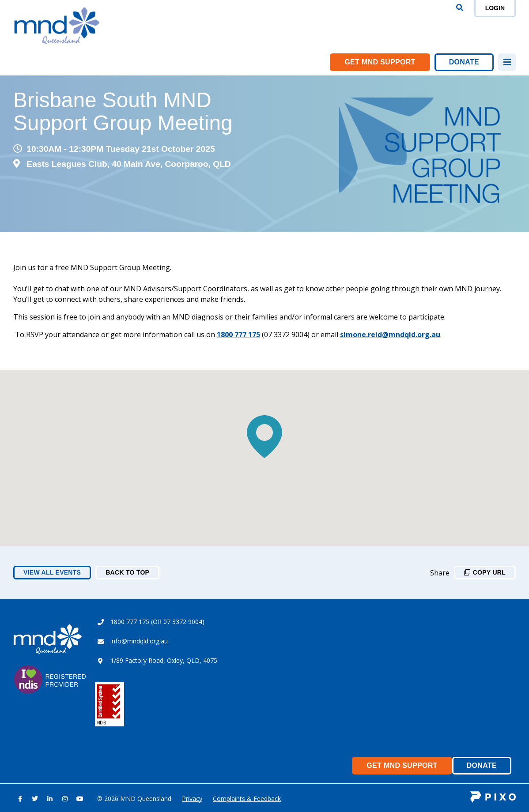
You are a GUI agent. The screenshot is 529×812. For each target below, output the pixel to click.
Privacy (192, 799)
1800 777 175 (238, 335)
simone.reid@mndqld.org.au (390, 335)
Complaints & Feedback (247, 799)
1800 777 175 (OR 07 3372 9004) (157, 622)
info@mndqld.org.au (139, 641)
